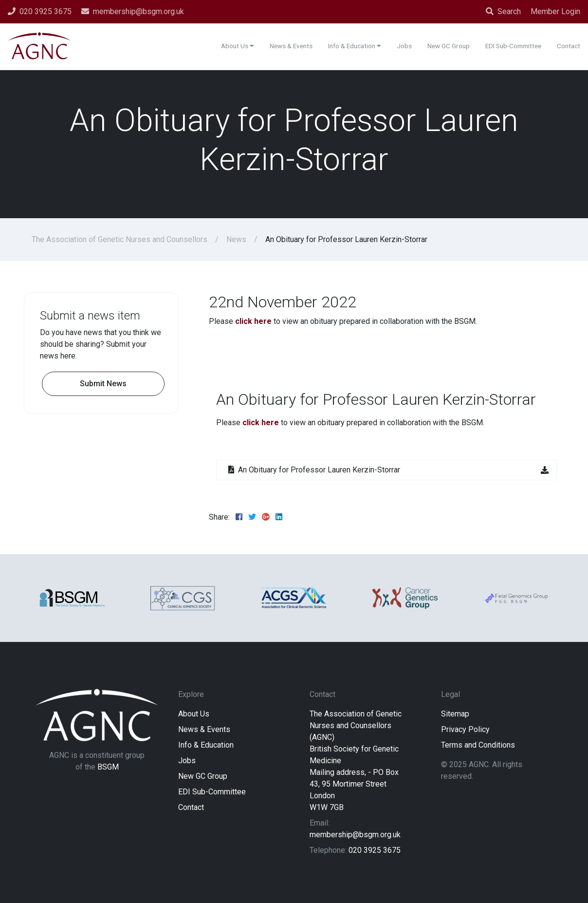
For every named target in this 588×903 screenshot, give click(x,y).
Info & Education (206, 745)
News (236, 239)
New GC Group (203, 776)
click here (253, 321)
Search (503, 11)
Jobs (187, 761)
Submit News (103, 384)
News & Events (204, 729)
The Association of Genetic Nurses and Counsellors (119, 239)
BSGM (108, 767)
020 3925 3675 (375, 850)
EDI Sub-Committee (212, 792)
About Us (194, 714)
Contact (191, 807)
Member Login (555, 11)
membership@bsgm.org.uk (355, 835)
